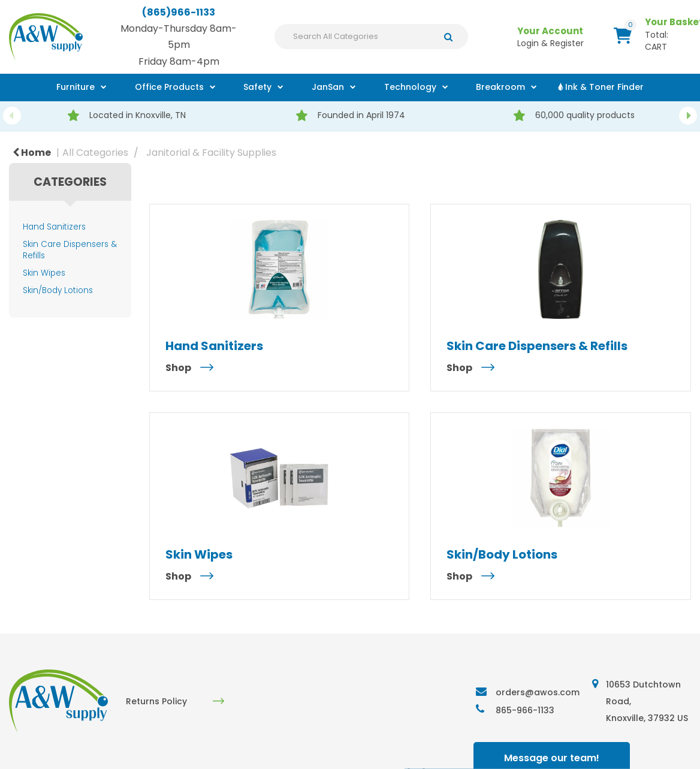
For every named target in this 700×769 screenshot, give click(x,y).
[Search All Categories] (371, 37)
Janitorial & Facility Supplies (211, 153)
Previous (12, 116)
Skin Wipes (44, 273)
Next (688, 116)
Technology (410, 87)
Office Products (169, 87)
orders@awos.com (538, 692)
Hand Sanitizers (54, 227)
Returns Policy (156, 701)
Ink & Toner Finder (604, 87)
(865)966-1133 (179, 12)
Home (32, 153)
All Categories (95, 153)
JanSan (328, 87)
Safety (257, 87)
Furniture (76, 87)
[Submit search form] (452, 37)
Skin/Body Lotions (58, 290)
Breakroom (500, 87)
